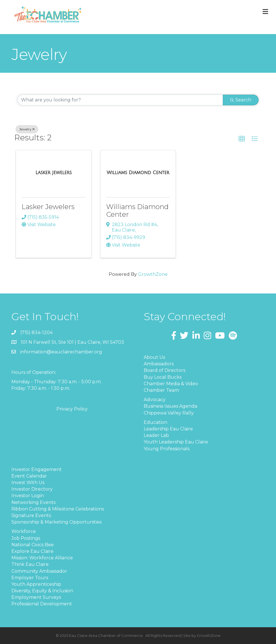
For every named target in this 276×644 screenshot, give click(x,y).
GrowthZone (153, 274)
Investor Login (28, 496)
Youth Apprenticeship (36, 584)
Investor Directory (32, 489)
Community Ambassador (39, 571)
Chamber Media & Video (171, 384)
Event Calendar (29, 476)
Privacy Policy (72, 409)
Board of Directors (164, 370)
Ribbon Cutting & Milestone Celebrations (58, 509)
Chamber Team (161, 390)
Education (155, 422)
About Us (154, 357)
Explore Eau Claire (32, 551)
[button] (242, 139)
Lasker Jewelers (48, 207)
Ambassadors (159, 364)
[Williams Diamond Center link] (138, 173)
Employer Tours (30, 578)
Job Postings (26, 538)
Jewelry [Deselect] (27, 129)
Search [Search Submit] (241, 100)
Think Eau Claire (30, 564)
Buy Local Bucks (163, 377)
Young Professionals (167, 449)
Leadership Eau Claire (168, 429)
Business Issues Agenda (170, 406)
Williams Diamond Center (137, 210)
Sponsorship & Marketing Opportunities (56, 522)
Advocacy (155, 400)
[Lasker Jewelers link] (54, 173)
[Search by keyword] (120, 100)
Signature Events (31, 515)
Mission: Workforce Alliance (42, 558)
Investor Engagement (37, 469)
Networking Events (33, 502)
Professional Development (42, 604)
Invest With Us (28, 483)
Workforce (24, 531)
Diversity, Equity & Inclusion (42, 591)
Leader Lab (156, 435)
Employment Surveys (36, 597)
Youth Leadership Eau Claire (176, 442)
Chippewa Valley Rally (169, 413)
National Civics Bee (33, 545)
